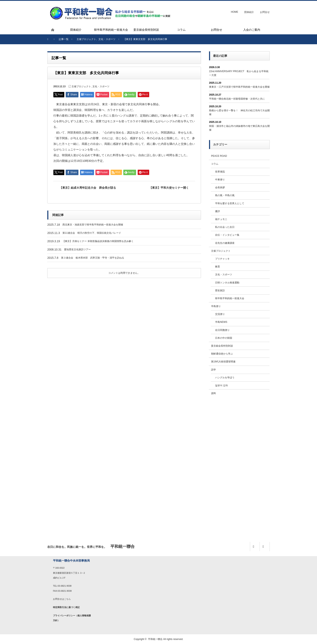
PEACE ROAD (219, 156)
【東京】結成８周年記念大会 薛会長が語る (88, 188)
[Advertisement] (239, 464)
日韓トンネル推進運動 (227, 283)
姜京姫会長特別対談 (222, 346)
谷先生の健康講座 (225, 243)
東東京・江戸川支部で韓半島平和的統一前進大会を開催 (239, 87)
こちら (67, 599)
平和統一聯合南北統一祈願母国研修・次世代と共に (237, 99)
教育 (218, 267)
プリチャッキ (222, 259)
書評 (218, 211)
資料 (213, 393)
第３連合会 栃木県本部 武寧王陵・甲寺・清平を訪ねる (93, 258)
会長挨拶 (220, 187)
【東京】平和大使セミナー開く (169, 188)
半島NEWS (221, 322)
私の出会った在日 (225, 227)
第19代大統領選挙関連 (223, 362)
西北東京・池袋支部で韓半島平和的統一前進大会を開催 (93, 225)
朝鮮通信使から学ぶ (222, 354)
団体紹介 (249, 12)
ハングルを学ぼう (225, 378)
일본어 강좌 (221, 385)
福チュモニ (221, 219)
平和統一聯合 (155, 639)
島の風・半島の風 (225, 195)
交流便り (220, 314)
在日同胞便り (222, 330)
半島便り (216, 306)
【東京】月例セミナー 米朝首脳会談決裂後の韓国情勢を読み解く (98, 241)
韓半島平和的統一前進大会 (230, 298)
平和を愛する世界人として (230, 203)
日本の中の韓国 (224, 338)
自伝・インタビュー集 (227, 235)
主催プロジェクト (81, 86)
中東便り (220, 180)
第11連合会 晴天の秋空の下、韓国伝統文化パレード (92, 233)
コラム (215, 164)
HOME (235, 12)
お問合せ (265, 12)
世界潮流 (220, 172)
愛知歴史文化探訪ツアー (77, 249)
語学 (213, 370)
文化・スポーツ (101, 86)
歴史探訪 (220, 290)
